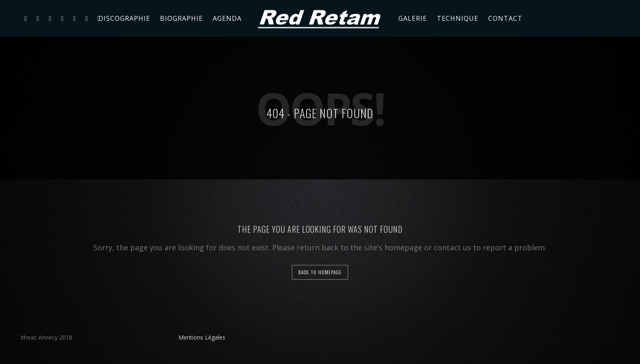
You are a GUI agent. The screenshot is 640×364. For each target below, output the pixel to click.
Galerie (413, 18)
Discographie (124, 18)
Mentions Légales (202, 337)
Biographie (181, 18)
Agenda (227, 18)
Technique (458, 18)
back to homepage (320, 272)
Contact (505, 18)
